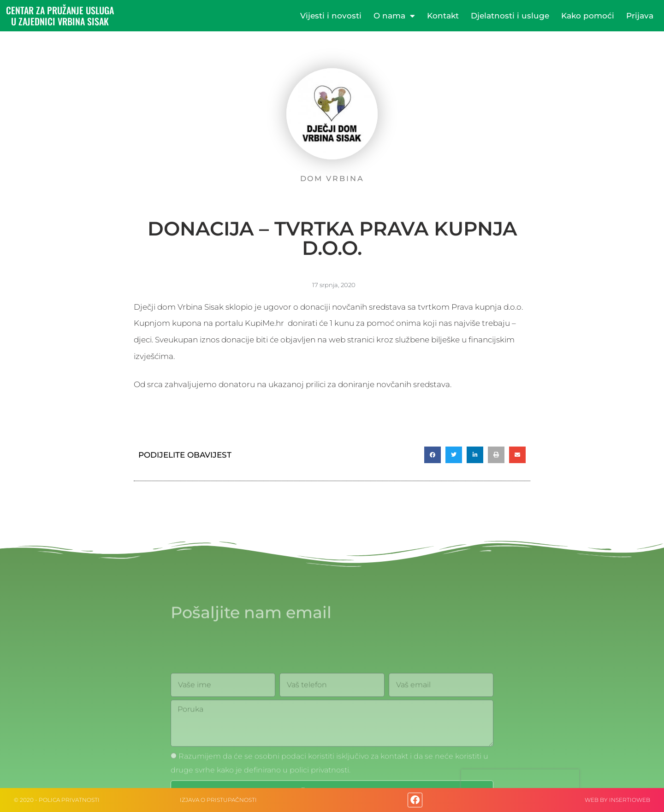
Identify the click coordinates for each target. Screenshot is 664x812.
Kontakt (443, 16)
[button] (433, 455)
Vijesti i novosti (331, 16)
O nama (394, 16)
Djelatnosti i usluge (510, 16)
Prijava (640, 16)
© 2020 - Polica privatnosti (57, 800)
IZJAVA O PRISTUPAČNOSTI (218, 800)
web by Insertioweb (617, 800)
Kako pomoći (588, 16)
